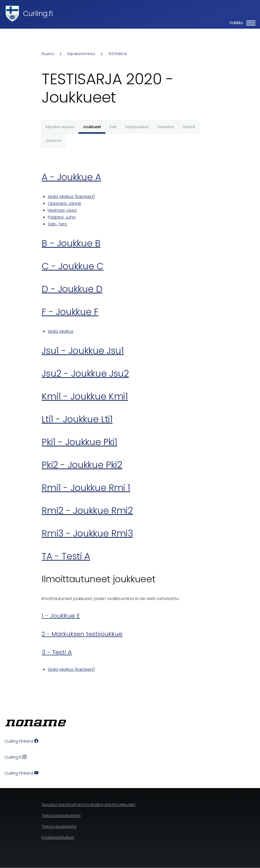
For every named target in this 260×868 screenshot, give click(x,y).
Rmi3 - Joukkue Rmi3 (87, 533)
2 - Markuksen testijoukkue (82, 634)
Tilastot (189, 127)
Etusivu (48, 54)
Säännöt (53, 141)
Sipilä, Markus (61, 331)
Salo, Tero (57, 224)
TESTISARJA (117, 54)
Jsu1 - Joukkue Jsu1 (83, 351)
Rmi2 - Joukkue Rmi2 (87, 511)
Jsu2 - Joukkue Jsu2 (85, 373)
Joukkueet (92, 127)
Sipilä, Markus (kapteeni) (71, 197)
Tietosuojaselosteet (61, 816)
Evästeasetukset (58, 837)
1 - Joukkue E (61, 616)
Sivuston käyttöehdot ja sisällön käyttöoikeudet (88, 805)
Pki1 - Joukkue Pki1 (79, 442)
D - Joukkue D (72, 289)
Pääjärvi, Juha (62, 217)
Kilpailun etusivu (60, 127)
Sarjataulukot (137, 127)
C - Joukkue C (72, 266)
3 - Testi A (57, 652)
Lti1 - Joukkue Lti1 (77, 419)
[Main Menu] (241, 23)
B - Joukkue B (71, 243)
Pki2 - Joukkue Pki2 (82, 465)
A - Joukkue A (71, 177)
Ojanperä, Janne (64, 203)
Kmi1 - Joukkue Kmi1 (85, 396)
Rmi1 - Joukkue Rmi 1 (86, 488)
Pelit (113, 127)
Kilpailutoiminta (81, 54)
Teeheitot (166, 127)
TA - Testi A (66, 556)
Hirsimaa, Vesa (62, 210)
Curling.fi (38, 14)
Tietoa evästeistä (59, 827)
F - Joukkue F (70, 312)
